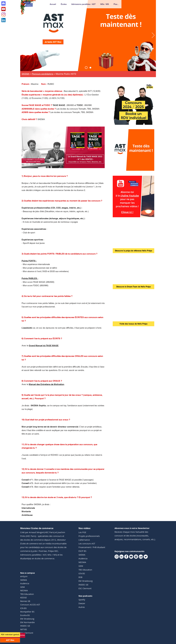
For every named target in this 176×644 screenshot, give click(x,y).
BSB (80, 577)
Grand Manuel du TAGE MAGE (44, 346)
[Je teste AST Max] (53, 42)
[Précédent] (23, 35)
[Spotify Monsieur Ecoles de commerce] (136, 557)
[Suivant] (153, 35)
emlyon (24, 576)
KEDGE (23, 597)
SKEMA (26, 74)
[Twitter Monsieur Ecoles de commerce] (146, 557)
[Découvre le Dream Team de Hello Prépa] (133, 287)
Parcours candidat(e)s (43, 74)
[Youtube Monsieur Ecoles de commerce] (3, 9)
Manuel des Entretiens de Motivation (46, 384)
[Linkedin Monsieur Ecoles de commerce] (3, 20)
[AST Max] (86, 68)
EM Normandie (27, 622)
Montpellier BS (27, 612)
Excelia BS (25, 615)
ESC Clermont (27, 633)
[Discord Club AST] (3, 3)
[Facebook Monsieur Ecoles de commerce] (126, 557)
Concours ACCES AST (30, 605)
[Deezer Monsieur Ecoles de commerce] (141, 557)
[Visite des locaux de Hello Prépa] (133, 324)
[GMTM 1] (63, 164)
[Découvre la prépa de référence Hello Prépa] (133, 251)
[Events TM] (90, 68)
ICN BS (23, 608)
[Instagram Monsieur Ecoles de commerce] (3, 15)
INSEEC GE (25, 626)
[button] (64, 4)
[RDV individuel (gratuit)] (10, 635)
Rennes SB (25, 601)
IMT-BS (24, 629)
